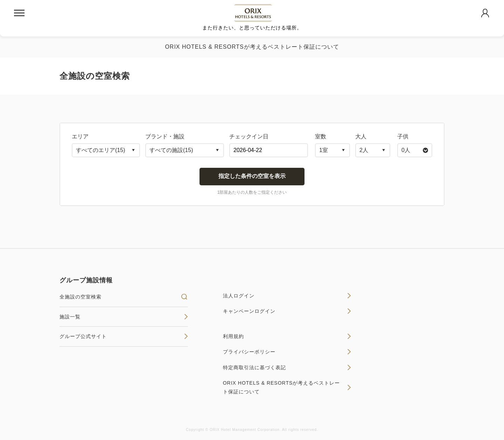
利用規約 (287, 336)
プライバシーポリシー (287, 352)
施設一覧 (124, 317)
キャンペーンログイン (287, 311)
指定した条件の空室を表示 (252, 176)
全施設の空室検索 (124, 297)
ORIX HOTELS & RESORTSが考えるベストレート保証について (252, 47)
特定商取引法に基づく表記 (287, 367)
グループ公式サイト (124, 336)
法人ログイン (287, 296)
